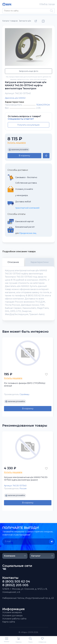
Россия (23, 489)
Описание (13, 262)
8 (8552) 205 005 (15, 585)
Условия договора (12, 616)
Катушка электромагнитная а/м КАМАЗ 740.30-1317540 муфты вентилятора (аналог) (26, 479)
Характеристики (40, 262)
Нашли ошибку (43, 21)
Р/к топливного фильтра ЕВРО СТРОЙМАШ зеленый (25, 384)
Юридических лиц (28, 233)
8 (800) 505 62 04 (16, 581)
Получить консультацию (28, 125)
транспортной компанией (27, 208)
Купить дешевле (17, 143)
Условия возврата (12, 612)
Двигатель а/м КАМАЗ (15, 98)
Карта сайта (9, 622)
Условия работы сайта (14, 619)
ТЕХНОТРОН (43, 105)
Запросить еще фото (29, 71)
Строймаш (24, 394)
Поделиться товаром (36, 21)
